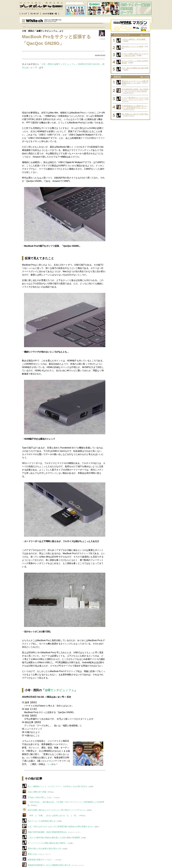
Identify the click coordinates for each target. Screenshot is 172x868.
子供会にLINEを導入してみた (40, 797)
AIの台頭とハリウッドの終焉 (133, 46)
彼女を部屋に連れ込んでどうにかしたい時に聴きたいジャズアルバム (57, 810)
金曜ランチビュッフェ (59, 690)
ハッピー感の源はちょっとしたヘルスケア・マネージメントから (135, 99)
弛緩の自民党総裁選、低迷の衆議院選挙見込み (47, 832)
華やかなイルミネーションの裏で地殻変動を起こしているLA (135, 82)
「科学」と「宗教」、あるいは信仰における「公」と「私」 (53, 815)
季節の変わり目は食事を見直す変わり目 (44, 849)
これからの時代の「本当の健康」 (134, 39)
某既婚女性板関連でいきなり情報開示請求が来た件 (49, 865)
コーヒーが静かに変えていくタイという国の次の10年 (135, 55)
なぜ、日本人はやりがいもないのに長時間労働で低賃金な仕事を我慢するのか (60, 827)
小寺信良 (102, 39)
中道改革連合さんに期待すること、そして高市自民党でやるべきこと (135, 107)
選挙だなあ (32, 854)
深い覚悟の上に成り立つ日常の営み (135, 114)
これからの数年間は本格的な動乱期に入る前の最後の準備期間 (54, 838)
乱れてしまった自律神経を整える (42, 821)
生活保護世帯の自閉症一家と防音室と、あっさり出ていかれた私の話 (135, 90)
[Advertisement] (64, 88)
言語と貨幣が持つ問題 (37, 792)
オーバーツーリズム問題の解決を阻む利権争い (47, 843)
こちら (48, 764)
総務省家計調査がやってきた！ (41, 860)
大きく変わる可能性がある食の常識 (135, 68)
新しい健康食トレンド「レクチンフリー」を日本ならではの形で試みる (57, 786)
